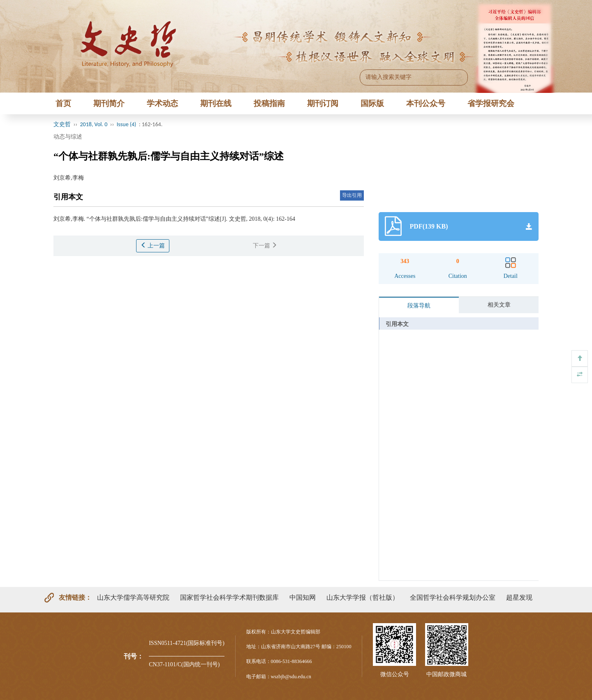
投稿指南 (269, 103)
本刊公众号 (426, 103)
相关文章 (499, 305)
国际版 (372, 103)
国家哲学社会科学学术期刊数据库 (229, 597)
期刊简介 (109, 103)
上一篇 (153, 245)
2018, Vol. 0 (94, 124)
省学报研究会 (491, 103)
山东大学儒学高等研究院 (133, 597)
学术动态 (162, 103)
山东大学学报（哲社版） (363, 597)
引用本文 (397, 324)
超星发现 (519, 597)
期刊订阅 (323, 103)
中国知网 (303, 597)
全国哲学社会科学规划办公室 (453, 597)
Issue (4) (127, 124)
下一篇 (265, 245)
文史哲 (62, 124)
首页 (63, 103)
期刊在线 (216, 103)
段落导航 (419, 306)
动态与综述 (68, 137)
